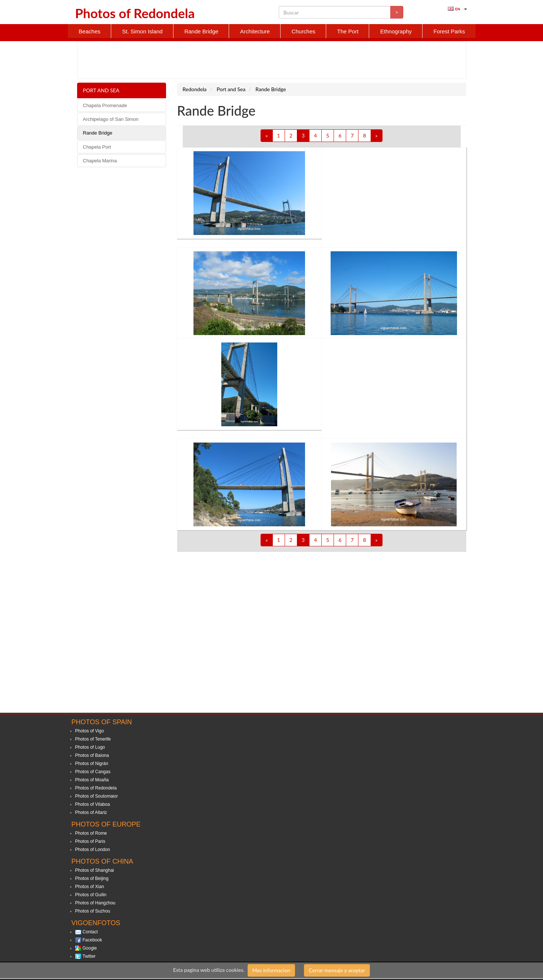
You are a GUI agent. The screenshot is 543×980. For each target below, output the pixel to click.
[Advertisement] (272, 60)
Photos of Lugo (90, 747)
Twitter (89, 956)
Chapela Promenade (105, 105)
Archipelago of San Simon (111, 119)
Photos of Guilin (91, 895)
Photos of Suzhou (93, 911)
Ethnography (396, 31)
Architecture (255, 31)
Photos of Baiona (92, 755)
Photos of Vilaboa (93, 804)
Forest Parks (449, 31)
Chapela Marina (100, 161)
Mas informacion (271, 970)
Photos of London (93, 850)
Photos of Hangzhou (95, 903)
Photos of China (102, 861)
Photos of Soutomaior (97, 796)
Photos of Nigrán (92, 764)
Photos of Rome (91, 833)
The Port (348, 31)
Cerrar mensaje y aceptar (337, 970)
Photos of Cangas (93, 772)
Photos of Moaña (92, 780)
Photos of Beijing (92, 878)
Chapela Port (97, 147)
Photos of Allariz (91, 812)
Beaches (89, 31)
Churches (304, 31)
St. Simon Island (142, 31)
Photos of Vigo (90, 731)
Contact (90, 932)
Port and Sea (101, 90)
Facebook (92, 940)
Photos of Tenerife (93, 739)
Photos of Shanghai (95, 870)
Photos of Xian (90, 887)
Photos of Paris (90, 841)
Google (90, 948)
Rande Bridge (201, 31)
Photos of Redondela (96, 788)
